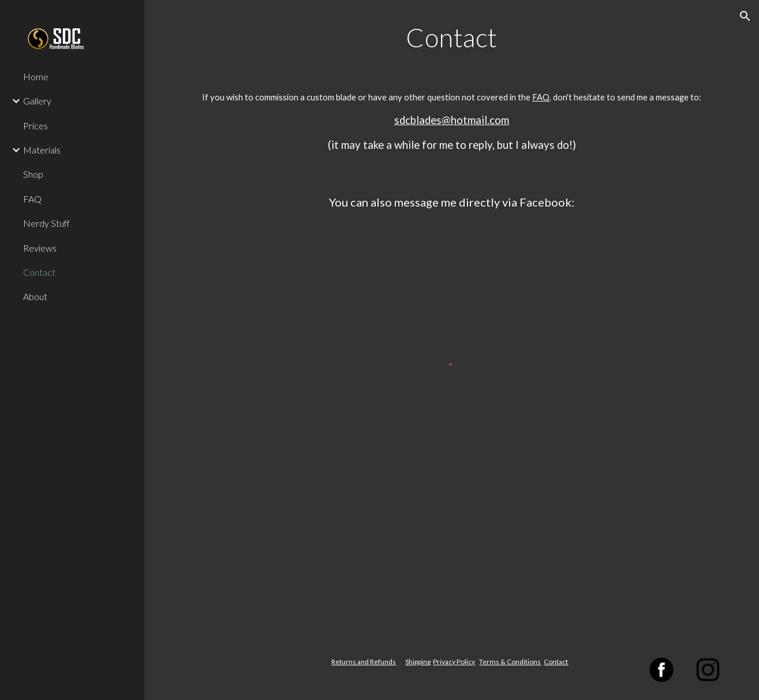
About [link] (35, 296)
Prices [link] (35, 126)
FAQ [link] (32, 199)
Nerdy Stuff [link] (46, 223)
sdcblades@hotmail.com (452, 120)
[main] (452, 48)
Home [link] (36, 76)
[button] (745, 16)
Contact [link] (39, 272)
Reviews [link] (40, 248)
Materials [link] (42, 150)
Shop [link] (33, 174)
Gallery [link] (37, 101)
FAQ (541, 97)
